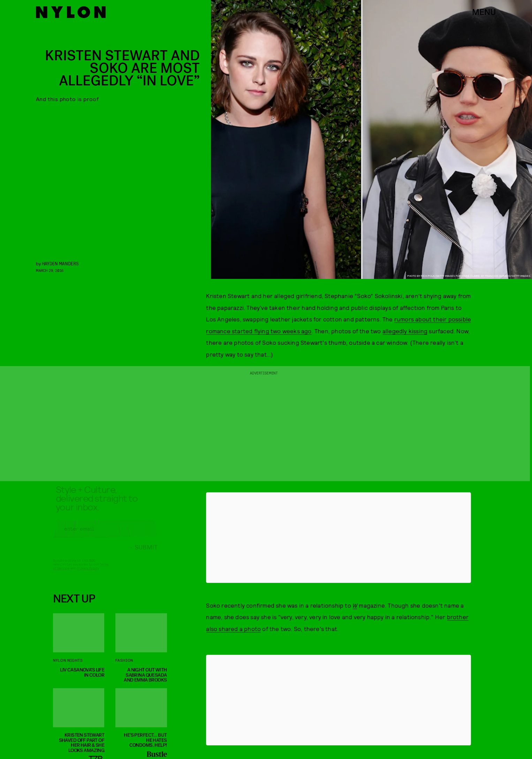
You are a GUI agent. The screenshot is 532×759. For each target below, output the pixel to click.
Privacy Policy (88, 574)
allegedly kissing (405, 331)
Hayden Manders (60, 263)
